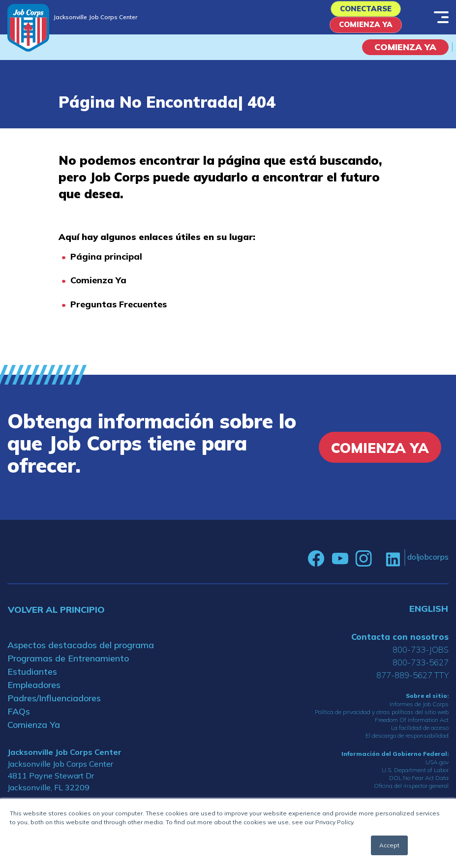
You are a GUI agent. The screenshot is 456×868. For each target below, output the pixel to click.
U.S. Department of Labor (415, 776)
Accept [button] (389, 845)
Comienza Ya (365, 30)
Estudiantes (32, 677)
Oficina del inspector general (411, 792)
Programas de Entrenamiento (68, 664)
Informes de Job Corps (419, 710)
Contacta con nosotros (400, 643)
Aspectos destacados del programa (81, 651)
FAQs (19, 717)
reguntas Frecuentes (122, 311)
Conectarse (365, 11)
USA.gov (437, 768)
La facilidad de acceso (420, 734)
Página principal (106, 263)
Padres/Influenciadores (54, 704)
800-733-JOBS (421, 655)
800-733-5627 (421, 668)
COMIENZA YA (405, 53)
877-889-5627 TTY (412, 681)
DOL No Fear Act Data (419, 784)
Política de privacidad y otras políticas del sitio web (382, 718)
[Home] (28, 28)
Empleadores (34, 691)
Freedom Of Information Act (412, 726)
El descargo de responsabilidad (407, 742)
